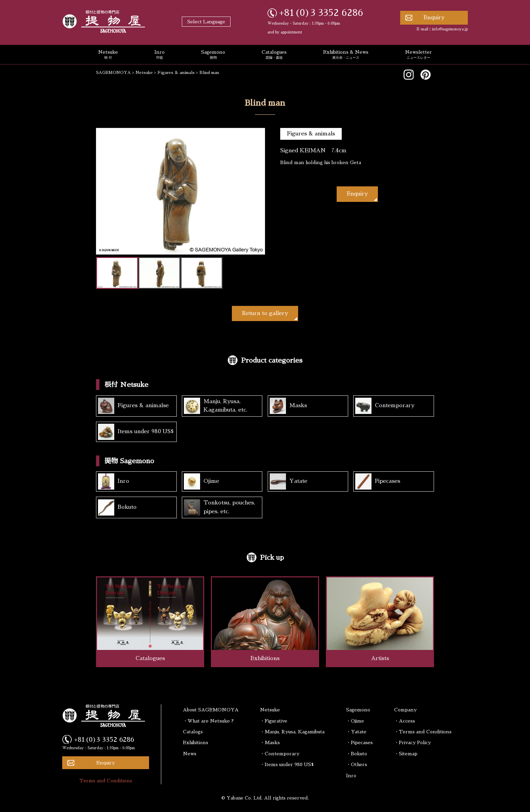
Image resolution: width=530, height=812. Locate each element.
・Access (405, 721)
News (190, 754)
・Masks (270, 742)
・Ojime (355, 721)
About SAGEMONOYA (211, 710)
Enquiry (434, 18)
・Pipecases (359, 742)
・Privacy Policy (413, 742)
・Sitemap (406, 754)
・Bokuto (357, 754)
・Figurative (274, 721)
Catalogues (274, 55)
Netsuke (108, 55)
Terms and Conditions (106, 781)
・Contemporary (280, 754)
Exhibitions (196, 742)
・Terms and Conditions (423, 732)
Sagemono (213, 55)
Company (405, 710)
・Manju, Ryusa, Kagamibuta (292, 732)
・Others (357, 764)
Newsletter (418, 55)
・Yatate (356, 732)
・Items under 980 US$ (287, 764)
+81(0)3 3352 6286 (321, 13)
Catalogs (193, 732)
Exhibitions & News (346, 55)
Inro (160, 55)
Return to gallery (265, 313)
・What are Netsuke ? (208, 721)
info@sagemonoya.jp (450, 29)
